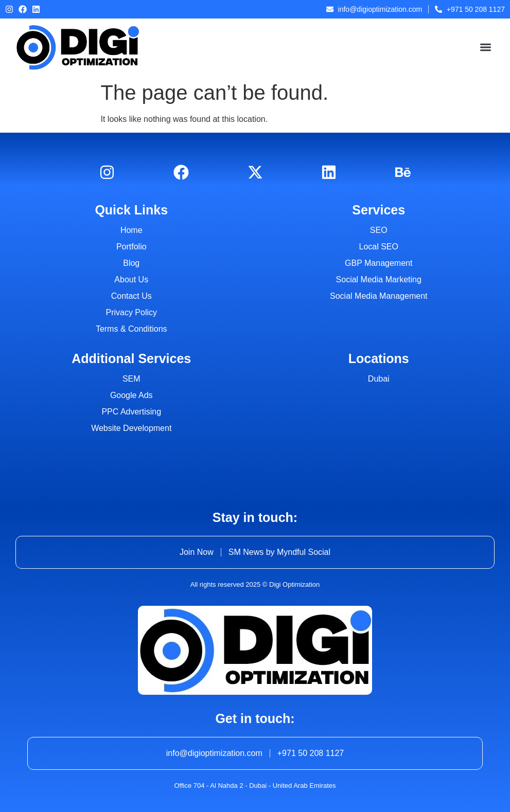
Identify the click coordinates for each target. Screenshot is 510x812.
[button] (486, 48)
